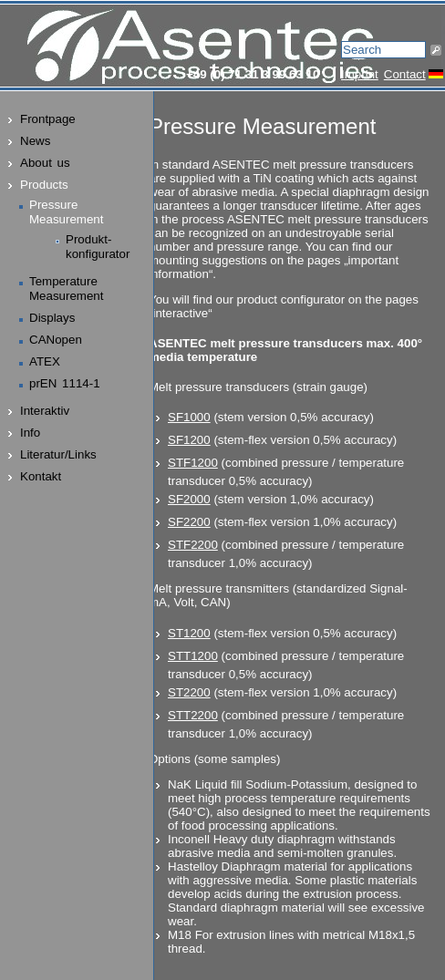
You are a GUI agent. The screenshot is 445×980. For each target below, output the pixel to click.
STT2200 (193, 715)
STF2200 (193, 545)
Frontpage (48, 119)
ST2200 (189, 692)
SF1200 (189, 440)
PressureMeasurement (67, 212)
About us (45, 163)
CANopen (56, 340)
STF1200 (193, 463)
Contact (405, 74)
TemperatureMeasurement (67, 289)
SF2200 (189, 522)
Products (44, 185)
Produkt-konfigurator (98, 247)
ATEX (45, 361)
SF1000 (189, 417)
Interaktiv (45, 411)
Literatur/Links (58, 454)
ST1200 (189, 633)
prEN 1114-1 (65, 383)
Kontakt (41, 476)
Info (30, 433)
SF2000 (189, 499)
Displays (52, 318)
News (35, 141)
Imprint (360, 74)
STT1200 (193, 656)
